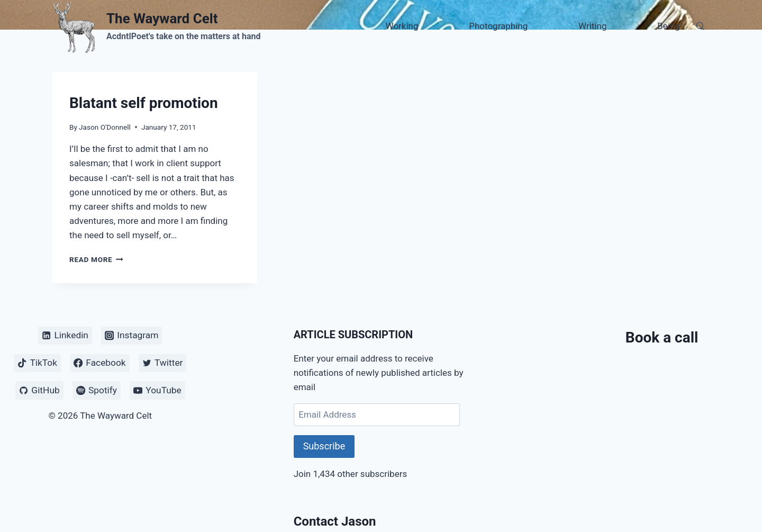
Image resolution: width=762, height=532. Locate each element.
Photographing (498, 26)
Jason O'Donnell (105, 127)
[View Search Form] (700, 26)
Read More (96, 259)
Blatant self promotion (144, 103)
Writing (592, 26)
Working (402, 26)
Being (669, 26)
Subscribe (324, 446)
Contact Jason (335, 521)
